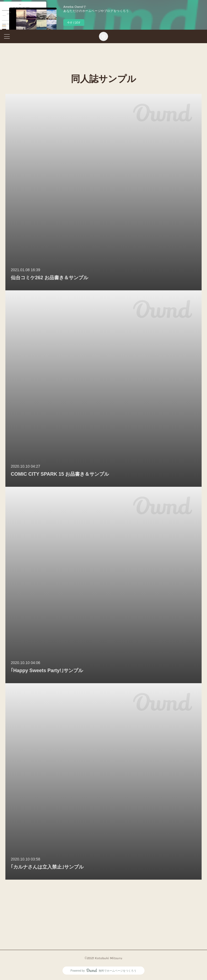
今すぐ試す (74, 23)
